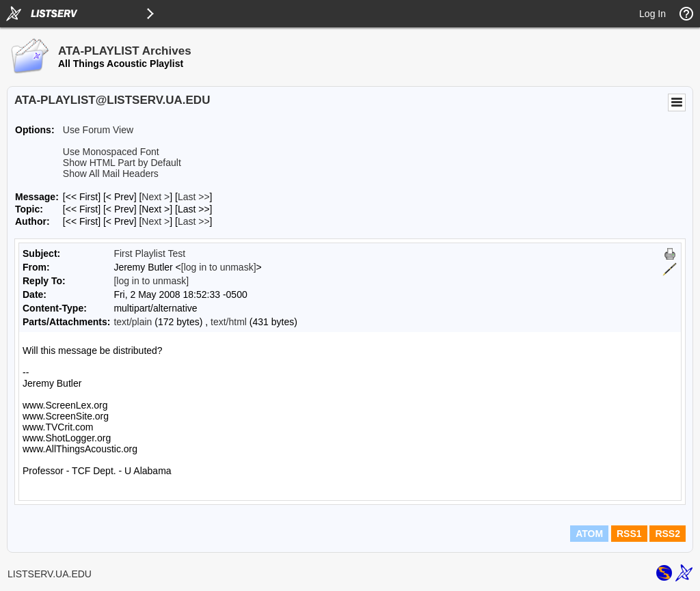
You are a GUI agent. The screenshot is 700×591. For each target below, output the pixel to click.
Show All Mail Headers (111, 174)
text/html (229, 322)
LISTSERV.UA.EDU (50, 574)
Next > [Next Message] (156, 197)
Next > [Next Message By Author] (156, 221)
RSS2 (668, 534)
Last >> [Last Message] (194, 197)
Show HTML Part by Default (122, 163)
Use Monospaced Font (111, 152)
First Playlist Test (149, 253)
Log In (652, 14)
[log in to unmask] (219, 267)
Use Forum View (98, 130)
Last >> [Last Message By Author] (194, 221)
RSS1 (629, 534)
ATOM (589, 534)
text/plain (133, 322)
